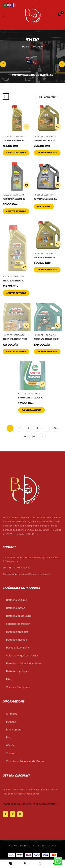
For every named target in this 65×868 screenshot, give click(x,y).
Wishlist (11, 745)
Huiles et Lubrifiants (14, 136)
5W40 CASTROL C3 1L (31, 398)
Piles (9, 679)
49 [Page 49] (24, 437)
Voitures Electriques (18, 687)
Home (26, 47)
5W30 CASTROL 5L (45, 257)
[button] (60, 15)
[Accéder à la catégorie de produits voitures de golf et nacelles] (33, 62)
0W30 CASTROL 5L (45, 140)
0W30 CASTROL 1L (13, 140)
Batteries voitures (17, 600)
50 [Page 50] (33, 437)
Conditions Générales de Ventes (25, 761)
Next (42, 436)
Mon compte (14, 730)
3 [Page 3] (28, 428)
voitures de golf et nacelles (32, 75)
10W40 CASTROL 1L (14, 199)
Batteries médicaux (18, 632)
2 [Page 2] (19, 428)
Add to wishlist (26, 127)
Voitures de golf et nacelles (22, 655)
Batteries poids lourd (18, 616)
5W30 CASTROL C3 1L (15, 339)
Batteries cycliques (18, 671)
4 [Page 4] (37, 428)
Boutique (11, 722)
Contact (11, 753)
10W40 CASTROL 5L (45, 199)
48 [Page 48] (55, 428)
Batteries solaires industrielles (24, 663)
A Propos (12, 714)
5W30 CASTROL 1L (13, 281)
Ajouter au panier (16, 153)
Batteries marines (16, 640)
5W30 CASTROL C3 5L (46, 339)
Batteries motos (16, 608)
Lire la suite (44, 207)
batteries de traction (18, 624)
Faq (8, 737)
